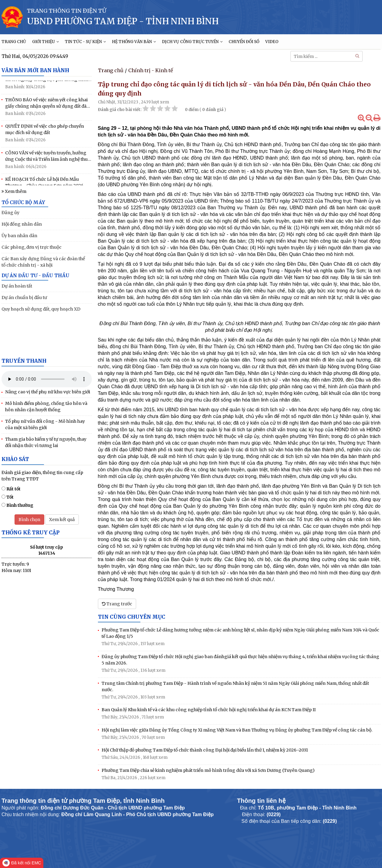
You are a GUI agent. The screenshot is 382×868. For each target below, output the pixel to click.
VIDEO (272, 42)
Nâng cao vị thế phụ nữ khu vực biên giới (48, 392)
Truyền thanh (24, 361)
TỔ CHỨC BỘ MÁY (23, 202)
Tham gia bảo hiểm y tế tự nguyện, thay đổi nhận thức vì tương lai (46, 442)
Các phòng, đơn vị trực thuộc (32, 247)
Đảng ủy (10, 213)
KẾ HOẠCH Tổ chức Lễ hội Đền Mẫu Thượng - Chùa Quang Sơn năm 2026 (44, 185)
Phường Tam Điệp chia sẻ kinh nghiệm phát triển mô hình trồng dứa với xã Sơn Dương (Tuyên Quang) (208, 770)
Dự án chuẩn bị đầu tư (24, 298)
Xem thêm (14, 191)
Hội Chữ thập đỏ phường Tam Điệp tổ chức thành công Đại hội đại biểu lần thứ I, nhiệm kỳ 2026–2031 (205, 750)
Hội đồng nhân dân (22, 224)
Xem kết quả (62, 520)
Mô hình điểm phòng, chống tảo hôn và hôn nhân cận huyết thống (46, 407)
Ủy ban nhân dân (19, 236)
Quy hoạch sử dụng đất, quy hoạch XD (41, 309)
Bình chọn (29, 520)
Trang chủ (111, 70)
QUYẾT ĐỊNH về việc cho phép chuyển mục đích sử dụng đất (45, 131)
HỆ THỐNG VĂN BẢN (134, 42)
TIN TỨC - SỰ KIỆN (85, 42)
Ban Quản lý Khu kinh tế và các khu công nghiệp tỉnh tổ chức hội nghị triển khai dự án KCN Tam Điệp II (209, 710)
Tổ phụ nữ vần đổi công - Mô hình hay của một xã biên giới (45, 424)
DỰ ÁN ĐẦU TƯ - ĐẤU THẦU (35, 276)
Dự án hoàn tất (17, 286)
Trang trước (117, 604)
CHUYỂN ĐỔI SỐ (244, 42)
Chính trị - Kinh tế (151, 70)
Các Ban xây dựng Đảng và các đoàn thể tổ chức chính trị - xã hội (43, 262)
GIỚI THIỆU (45, 42)
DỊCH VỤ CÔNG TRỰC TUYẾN (192, 42)
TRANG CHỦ (14, 42)
